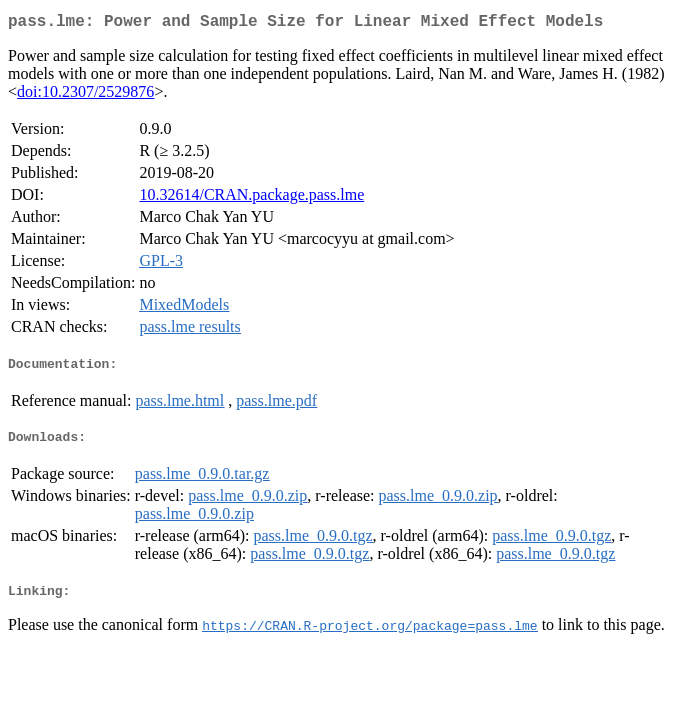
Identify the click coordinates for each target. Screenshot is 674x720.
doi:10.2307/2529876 (85, 95)
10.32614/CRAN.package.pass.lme (251, 198)
